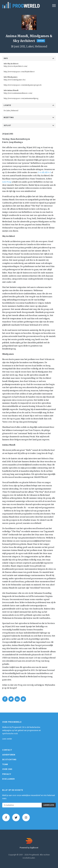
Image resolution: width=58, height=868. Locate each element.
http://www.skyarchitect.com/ (16, 66)
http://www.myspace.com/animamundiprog (21, 98)
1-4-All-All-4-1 (44, 172)
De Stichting (9, 760)
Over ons (7, 769)
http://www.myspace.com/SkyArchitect (19, 72)
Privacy (7, 774)
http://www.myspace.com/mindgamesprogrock (23, 85)
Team (5, 764)
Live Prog (7, 182)
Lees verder (7, 739)
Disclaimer (8, 779)
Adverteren (9, 755)
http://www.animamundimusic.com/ (18, 93)
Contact (7, 750)
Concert (41, 41)
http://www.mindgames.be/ (15, 80)
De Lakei (7, 111)
